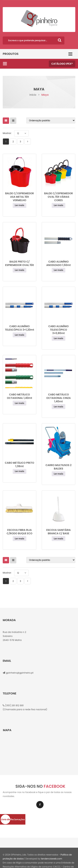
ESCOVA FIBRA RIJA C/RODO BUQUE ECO (19, 532)
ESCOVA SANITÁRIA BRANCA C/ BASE (59, 532)
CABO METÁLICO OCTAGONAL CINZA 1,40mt (59, 398)
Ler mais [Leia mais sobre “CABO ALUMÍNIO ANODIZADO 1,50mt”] (59, 270)
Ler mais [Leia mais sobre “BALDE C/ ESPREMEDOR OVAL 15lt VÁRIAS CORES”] (59, 205)
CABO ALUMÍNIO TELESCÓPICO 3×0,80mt (59, 330)
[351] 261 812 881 (14, 705)
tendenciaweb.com (52, 859)
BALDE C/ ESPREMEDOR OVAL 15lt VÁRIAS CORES (58, 197)
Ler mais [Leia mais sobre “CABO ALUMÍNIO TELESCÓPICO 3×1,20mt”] (20, 335)
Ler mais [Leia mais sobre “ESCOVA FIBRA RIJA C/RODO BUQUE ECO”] (20, 539)
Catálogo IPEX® (62, 64)
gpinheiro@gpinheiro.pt (19, 673)
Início (33, 95)
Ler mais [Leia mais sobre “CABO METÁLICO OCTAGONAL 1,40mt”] (20, 403)
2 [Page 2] (13, 142)
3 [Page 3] (20, 142)
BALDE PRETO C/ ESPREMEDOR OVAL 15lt (19, 263)
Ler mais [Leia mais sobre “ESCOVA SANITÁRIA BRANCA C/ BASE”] (59, 539)
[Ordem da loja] (51, 120)
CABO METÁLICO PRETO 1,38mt (20, 465)
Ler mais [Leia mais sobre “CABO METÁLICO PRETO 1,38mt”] (20, 471)
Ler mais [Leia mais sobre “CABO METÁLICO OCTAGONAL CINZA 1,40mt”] (59, 407)
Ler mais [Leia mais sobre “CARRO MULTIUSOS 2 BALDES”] (59, 474)
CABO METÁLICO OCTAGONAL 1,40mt (19, 396)
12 (18, 133)
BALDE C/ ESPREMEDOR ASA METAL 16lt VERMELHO (19, 197)
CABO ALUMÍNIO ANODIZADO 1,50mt (58, 263)
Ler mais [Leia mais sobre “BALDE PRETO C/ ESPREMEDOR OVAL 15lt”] (20, 270)
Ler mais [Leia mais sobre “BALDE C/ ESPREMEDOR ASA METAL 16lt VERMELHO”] (20, 205)
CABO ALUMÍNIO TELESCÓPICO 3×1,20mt (19, 328)
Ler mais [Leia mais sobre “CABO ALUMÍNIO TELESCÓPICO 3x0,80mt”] (59, 338)
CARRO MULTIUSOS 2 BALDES (59, 467)
